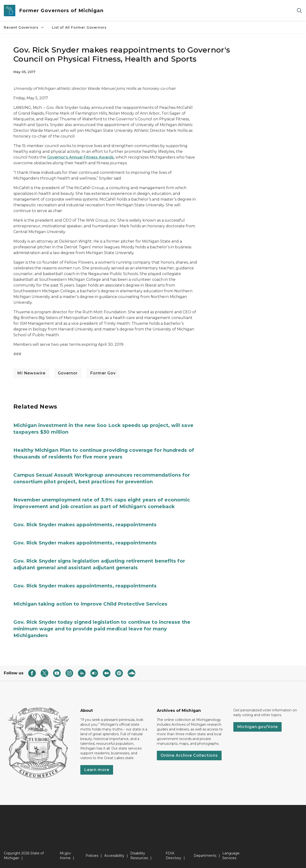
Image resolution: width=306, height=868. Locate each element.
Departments (205, 856)
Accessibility (114, 856)
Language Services (231, 856)
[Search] (299, 11)
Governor (68, 373)
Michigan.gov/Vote (257, 727)
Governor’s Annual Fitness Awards (80, 157)
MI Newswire (31, 373)
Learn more (97, 770)
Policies (92, 856)
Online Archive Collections (189, 755)
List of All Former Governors (79, 27)
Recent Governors (24, 27)
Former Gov (103, 373)
